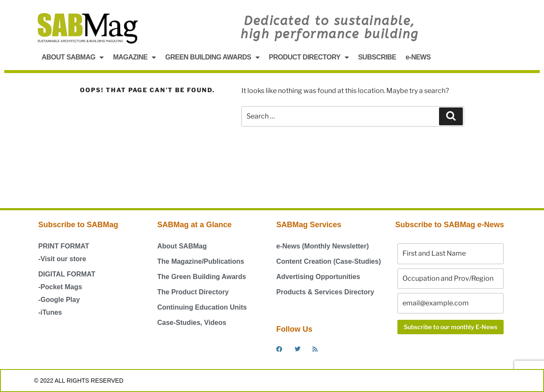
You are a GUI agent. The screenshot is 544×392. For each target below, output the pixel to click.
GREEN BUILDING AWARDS (212, 57)
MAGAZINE (135, 57)
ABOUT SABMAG (73, 57)
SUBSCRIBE (377, 57)
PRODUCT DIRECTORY (309, 57)
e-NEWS (418, 57)
